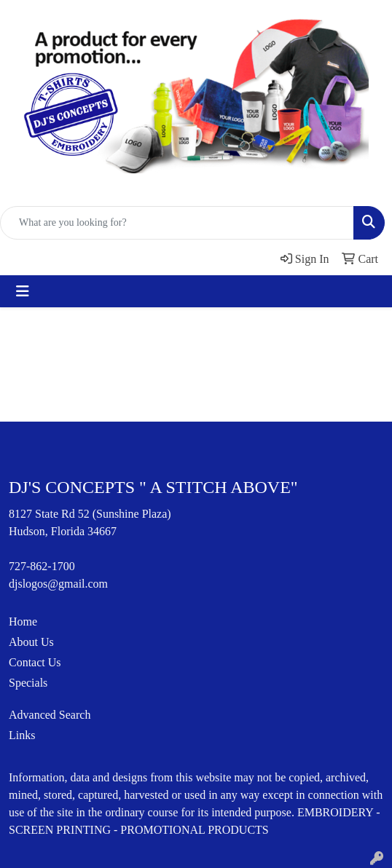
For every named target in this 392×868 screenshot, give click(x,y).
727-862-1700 (42, 566)
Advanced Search (50, 715)
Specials (28, 683)
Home (23, 622)
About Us (31, 642)
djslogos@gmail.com (58, 584)
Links (22, 735)
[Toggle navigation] (23, 291)
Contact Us (35, 662)
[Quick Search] (177, 223)
